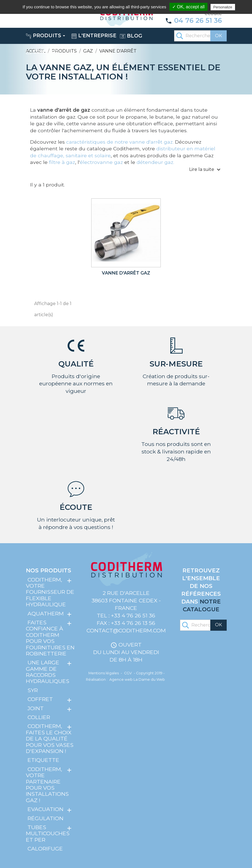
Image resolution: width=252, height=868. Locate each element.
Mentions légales (104, 673)
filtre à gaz (62, 162)
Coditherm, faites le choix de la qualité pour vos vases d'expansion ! (50, 739)
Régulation (45, 818)
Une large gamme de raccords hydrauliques (48, 672)
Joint (36, 708)
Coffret (40, 699)
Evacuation (45, 809)
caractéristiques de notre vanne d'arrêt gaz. (119, 142)
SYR (33, 690)
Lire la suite (206, 170)
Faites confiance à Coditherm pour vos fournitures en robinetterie (50, 638)
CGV (128, 673)
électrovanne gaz (101, 162)
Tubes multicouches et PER (48, 833)
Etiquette (43, 760)
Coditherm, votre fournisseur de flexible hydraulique (50, 592)
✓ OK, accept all (188, 7)
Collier (39, 717)
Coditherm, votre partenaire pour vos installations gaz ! (47, 785)
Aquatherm (46, 613)
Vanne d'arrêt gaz (126, 273)
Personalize (223, 7)
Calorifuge (45, 849)
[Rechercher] (200, 36)
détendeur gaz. (155, 162)
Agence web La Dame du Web (137, 679)
